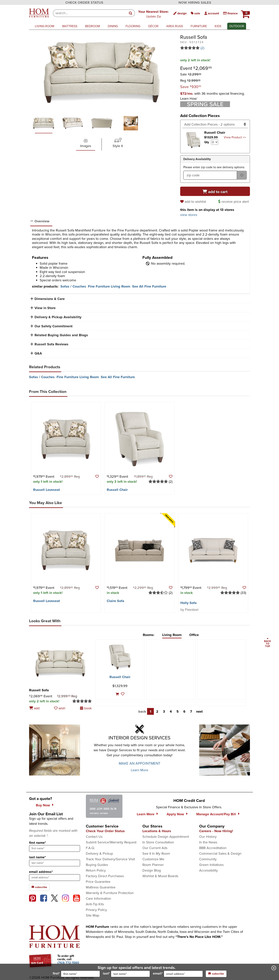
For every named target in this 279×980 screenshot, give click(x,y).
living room (45, 26)
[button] (153, 14)
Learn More (139, 770)
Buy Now (43, 805)
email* (178, 974)
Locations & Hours (157, 831)
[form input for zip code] (210, 175)
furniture (199, 26)
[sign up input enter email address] (55, 878)
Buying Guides (97, 865)
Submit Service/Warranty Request (111, 842)
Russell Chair (117, 490)
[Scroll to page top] (267, 643)
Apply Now (175, 814)
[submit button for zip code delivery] (242, 175)
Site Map (93, 915)
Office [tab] (194, 635)
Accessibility (208, 870)
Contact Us (94, 837)
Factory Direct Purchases (105, 876)
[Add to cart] (215, 191)
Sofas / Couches (73, 286)
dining (113, 26)
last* (126, 974)
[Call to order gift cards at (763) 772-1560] (68, 963)
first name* (37, 843)
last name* (37, 857)
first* (76, 974)
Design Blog (152, 870)
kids (218, 26)
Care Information (98, 899)
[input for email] (183, 974)
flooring (133, 26)
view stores (189, 215)
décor (153, 26)
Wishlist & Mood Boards (160, 876)
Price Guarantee (98, 882)
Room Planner (153, 865)
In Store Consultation (158, 842)
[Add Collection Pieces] (215, 124)
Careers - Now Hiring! (216, 831)
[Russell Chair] (120, 657)
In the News (208, 842)
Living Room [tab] (172, 635)
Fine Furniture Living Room (109, 286)
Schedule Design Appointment (166, 837)
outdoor (237, 26)
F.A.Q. (90, 848)
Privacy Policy (96, 910)
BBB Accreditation (213, 848)
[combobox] (90, 13)
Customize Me (153, 859)
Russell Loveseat (46, 490)
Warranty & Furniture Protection (110, 893)
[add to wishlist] (194, 202)
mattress (70, 26)
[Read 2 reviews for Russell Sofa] (215, 48)
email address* (41, 872)
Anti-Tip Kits (95, 904)
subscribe (216, 974)
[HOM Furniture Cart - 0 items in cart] (245, 13)
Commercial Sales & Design (220, 853)
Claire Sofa (115, 601)
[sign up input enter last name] (55, 863)
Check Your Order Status (105, 831)
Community (208, 859)
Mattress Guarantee (101, 887)
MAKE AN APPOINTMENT (140, 763)
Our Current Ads (155, 848)
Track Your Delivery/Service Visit (110, 859)
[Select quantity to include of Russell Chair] (215, 142)
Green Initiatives (211, 865)
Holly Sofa (189, 603)
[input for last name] (130, 974)
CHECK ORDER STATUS (84, 3)
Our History (208, 837)
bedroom (93, 26)
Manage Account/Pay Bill (216, 814)
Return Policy (96, 870)
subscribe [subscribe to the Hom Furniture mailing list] (39, 887)
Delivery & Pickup (99, 853)
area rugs (175, 26)
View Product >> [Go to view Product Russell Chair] (235, 137)
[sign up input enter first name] (55, 848)
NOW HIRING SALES (195, 3)
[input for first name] (80, 974)
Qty (207, 142)
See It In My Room (156, 853)
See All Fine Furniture (149, 286)
